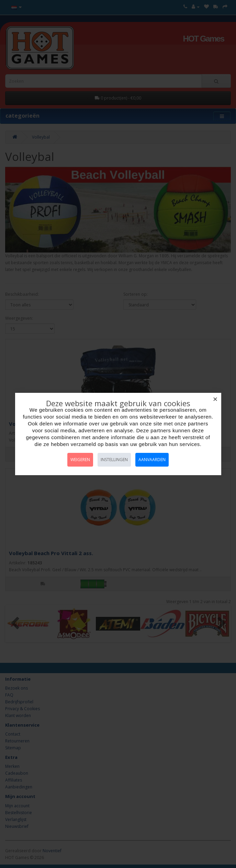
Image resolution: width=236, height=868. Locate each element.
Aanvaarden (152, 460)
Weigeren (80, 460)
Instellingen (114, 460)
